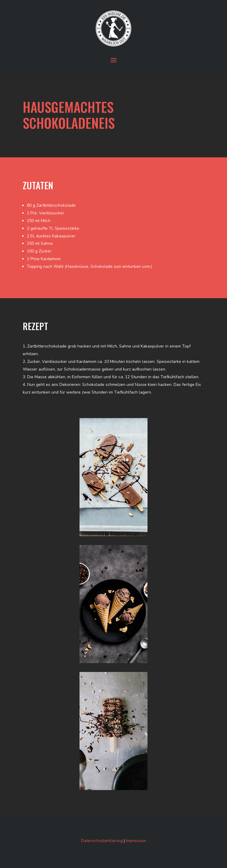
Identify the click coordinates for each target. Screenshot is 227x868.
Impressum (136, 841)
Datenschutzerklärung (102, 841)
